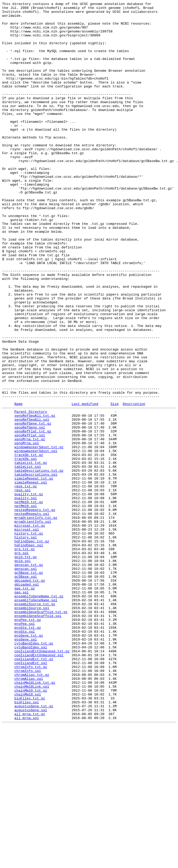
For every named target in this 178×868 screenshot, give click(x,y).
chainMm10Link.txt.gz (35, 817)
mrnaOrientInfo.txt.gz (36, 620)
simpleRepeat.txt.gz (34, 572)
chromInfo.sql (28, 803)
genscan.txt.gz (29, 676)
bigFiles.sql (27, 841)
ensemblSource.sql (32, 728)
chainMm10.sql (28, 832)
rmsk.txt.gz (26, 582)
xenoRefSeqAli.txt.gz (35, 497)
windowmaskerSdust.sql (36, 539)
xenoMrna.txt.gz (30, 525)
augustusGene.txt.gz (34, 846)
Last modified (85, 484)
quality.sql (26, 596)
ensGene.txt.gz (29, 761)
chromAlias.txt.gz (32, 808)
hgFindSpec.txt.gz (32, 648)
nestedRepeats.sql (32, 615)
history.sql (26, 643)
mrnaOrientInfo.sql (33, 624)
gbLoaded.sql (27, 700)
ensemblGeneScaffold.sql (38, 737)
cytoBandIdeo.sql (31, 775)
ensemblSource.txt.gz (35, 723)
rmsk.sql (23, 587)
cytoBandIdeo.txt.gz (34, 770)
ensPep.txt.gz (28, 742)
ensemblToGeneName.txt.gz (39, 714)
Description (134, 484)
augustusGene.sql (31, 850)
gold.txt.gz (26, 667)
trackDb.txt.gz (29, 544)
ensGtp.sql (25, 756)
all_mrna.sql (27, 860)
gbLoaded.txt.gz (30, 695)
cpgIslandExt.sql (31, 794)
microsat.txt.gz (30, 629)
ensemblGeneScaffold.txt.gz (41, 733)
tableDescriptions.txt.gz (39, 563)
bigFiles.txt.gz (30, 836)
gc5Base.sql (26, 690)
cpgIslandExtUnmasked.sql (39, 784)
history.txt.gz (29, 638)
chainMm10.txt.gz (31, 827)
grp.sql (22, 662)
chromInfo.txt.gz (31, 799)
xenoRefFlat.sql (30, 521)
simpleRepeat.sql (31, 577)
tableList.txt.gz (31, 554)
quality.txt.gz (29, 591)
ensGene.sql (26, 766)
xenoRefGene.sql (30, 511)
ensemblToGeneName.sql (36, 719)
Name (18, 484)
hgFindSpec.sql (29, 653)
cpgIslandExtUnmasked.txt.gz (42, 780)
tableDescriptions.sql (36, 568)
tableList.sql (28, 558)
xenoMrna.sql (27, 530)
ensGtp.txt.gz (28, 752)
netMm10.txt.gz (29, 601)
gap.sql (22, 709)
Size (114, 484)
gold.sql (23, 671)
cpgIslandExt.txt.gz (34, 789)
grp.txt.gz (25, 657)
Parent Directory (31, 492)
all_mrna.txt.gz (30, 855)
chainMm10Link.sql (32, 822)
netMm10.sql (26, 605)
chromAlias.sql (29, 813)
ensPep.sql (25, 747)
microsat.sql (27, 634)
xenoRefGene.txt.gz (33, 507)
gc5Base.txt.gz (29, 686)
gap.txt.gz (25, 704)
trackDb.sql (26, 549)
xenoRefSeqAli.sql (32, 502)
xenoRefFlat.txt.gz (33, 516)
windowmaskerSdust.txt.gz (39, 535)
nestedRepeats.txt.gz (35, 610)
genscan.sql (26, 681)
